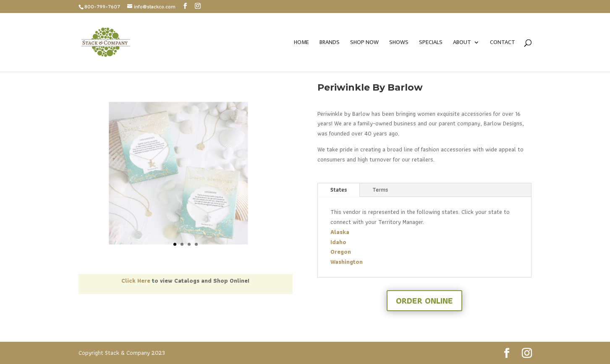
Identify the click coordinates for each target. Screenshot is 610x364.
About (462, 43)
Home (301, 43)
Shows (399, 43)
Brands (330, 43)
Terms (380, 190)
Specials (431, 43)
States (339, 190)
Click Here (136, 281)
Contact (503, 43)
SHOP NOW (364, 43)
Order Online (424, 301)
